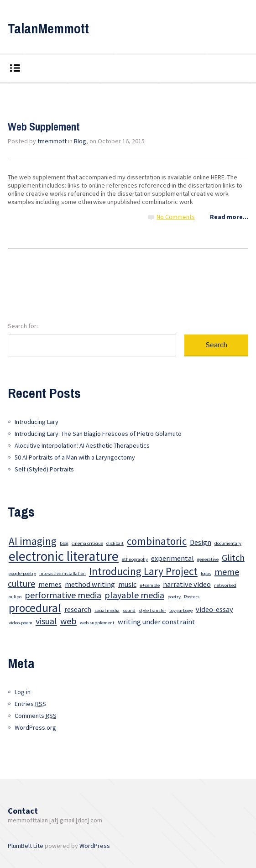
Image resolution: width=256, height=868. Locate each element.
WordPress (95, 846)
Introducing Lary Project (143, 571)
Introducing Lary (37, 422)
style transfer (152, 610)
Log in (23, 692)
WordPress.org (35, 727)
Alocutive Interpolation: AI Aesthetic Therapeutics (82, 445)
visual (46, 621)
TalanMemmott (48, 28)
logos (206, 573)
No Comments (176, 217)
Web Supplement (44, 126)
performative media (63, 595)
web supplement (97, 623)
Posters (192, 597)
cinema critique (87, 543)
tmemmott (52, 141)
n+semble (150, 585)
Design (201, 542)
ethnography (135, 559)
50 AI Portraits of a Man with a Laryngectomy (75, 457)
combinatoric (157, 541)
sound (129, 610)
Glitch (233, 557)
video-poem (21, 623)
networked (225, 585)
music (127, 584)
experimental (172, 558)
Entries (30, 704)
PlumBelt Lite (26, 846)
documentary (228, 543)
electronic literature (64, 556)
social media (107, 610)
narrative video (187, 584)
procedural (35, 608)
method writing (90, 584)
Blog (80, 141)
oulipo (15, 597)
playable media (134, 595)
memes (50, 584)
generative (208, 559)
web (68, 621)
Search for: (23, 326)
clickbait (115, 543)
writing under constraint (157, 622)
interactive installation (63, 573)
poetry (174, 597)
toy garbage (181, 610)
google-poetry (22, 573)
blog (64, 543)
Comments (36, 716)
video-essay (214, 609)
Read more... (229, 217)
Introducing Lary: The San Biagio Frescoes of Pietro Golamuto (98, 434)
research (78, 609)
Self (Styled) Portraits (44, 469)
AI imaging (33, 541)
